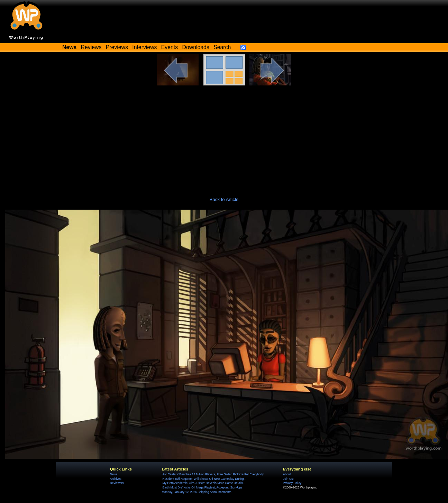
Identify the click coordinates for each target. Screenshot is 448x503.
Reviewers (117, 483)
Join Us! (288, 479)
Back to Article (224, 199)
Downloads (196, 47)
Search (222, 47)
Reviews (91, 47)
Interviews (144, 47)
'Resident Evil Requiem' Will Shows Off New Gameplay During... (204, 479)
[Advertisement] (224, 137)
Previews (117, 47)
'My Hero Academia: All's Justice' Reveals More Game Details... (204, 483)
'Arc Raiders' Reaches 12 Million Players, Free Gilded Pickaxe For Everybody (213, 474)
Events (170, 47)
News (114, 474)
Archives (116, 479)
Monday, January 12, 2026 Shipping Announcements (197, 492)
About (287, 474)
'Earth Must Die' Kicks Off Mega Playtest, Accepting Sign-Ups (202, 487)
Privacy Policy (292, 483)
